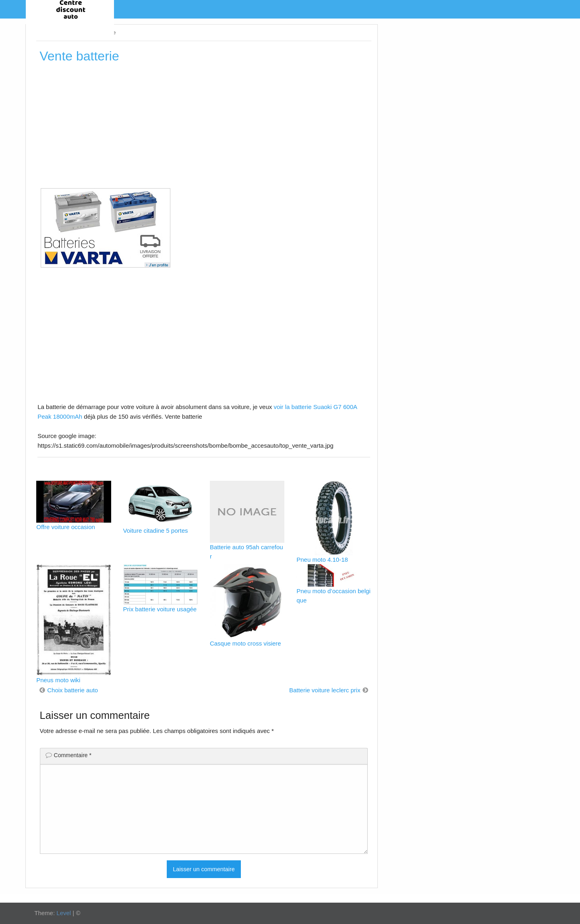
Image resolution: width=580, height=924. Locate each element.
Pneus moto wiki (58, 680)
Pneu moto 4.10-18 (322, 560)
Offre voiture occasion (66, 527)
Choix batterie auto (72, 690)
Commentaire (73, 755)
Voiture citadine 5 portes (156, 531)
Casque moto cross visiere (245, 643)
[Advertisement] (204, 129)
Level (64, 913)
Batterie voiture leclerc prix (325, 690)
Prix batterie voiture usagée (160, 609)
